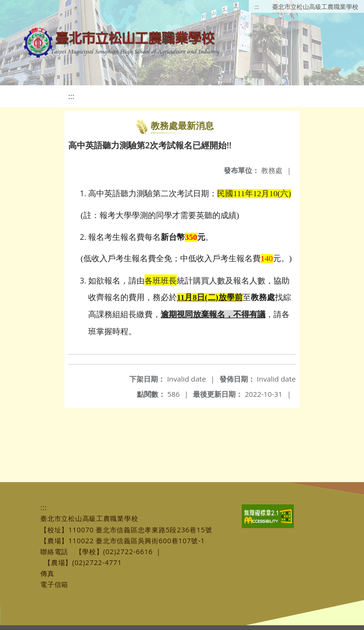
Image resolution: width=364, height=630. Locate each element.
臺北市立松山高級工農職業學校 (315, 7)
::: (257, 7)
